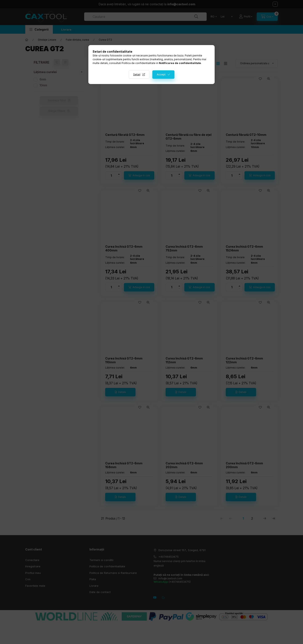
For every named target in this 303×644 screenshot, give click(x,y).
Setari (137, 74)
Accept (161, 74)
